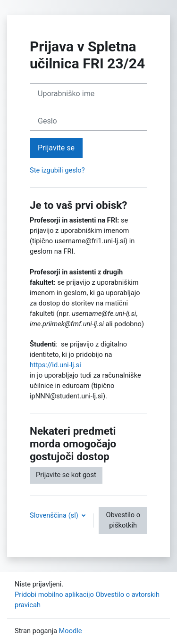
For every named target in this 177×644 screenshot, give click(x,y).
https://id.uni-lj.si (55, 365)
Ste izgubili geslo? (57, 170)
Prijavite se (56, 148)
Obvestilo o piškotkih (123, 520)
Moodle (71, 631)
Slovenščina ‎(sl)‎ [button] (55, 515)
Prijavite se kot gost (66, 475)
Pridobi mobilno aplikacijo (54, 594)
